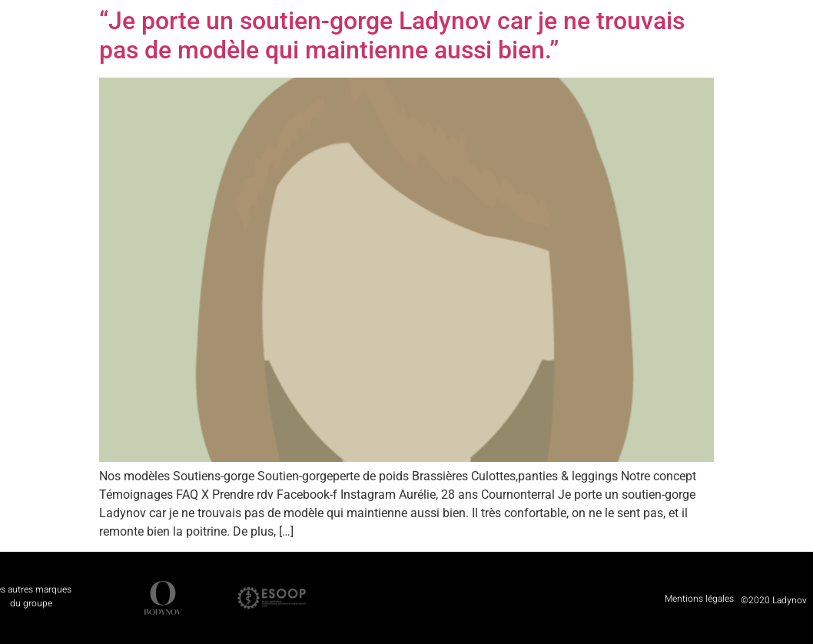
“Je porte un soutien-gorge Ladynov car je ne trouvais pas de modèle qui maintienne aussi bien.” (392, 35)
